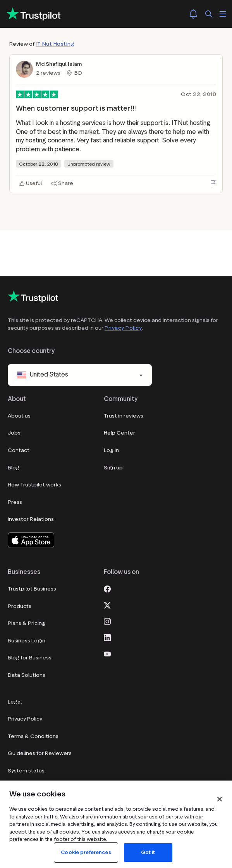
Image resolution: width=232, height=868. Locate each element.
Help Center (119, 433)
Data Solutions (27, 675)
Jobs (14, 433)
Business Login (27, 641)
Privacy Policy (123, 328)
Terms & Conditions (33, 736)
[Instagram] (107, 621)
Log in (111, 450)
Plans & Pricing (27, 624)
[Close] (220, 799)
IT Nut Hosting (55, 44)
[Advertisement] (116, 240)
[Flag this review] (213, 183)
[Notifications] (193, 14)
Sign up (113, 468)
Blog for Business (30, 658)
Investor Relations (31, 520)
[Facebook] (107, 589)
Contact (19, 450)
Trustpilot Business (32, 589)
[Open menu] (223, 14)
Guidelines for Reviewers (40, 754)
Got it (148, 852)
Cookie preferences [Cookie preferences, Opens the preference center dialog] (86, 852)
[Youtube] (107, 654)
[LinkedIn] (107, 637)
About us (19, 416)
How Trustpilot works (34, 485)
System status (26, 771)
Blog (14, 468)
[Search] (209, 14)
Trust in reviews (124, 416)
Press (15, 502)
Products (20, 606)
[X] (107, 605)
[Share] (62, 183)
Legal (15, 702)
